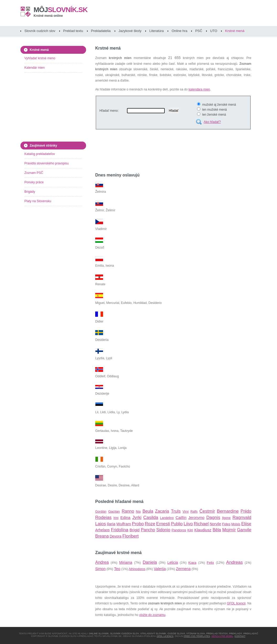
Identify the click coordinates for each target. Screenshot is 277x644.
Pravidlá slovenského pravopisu (47, 163)
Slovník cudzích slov (40, 31)
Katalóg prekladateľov (40, 154)
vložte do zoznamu (152, 615)
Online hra (179, 31)
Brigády (30, 192)
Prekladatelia (101, 31)
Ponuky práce (34, 182)
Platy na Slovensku (38, 201)
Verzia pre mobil (222, 636)
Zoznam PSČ (34, 173)
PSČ (199, 31)
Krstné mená (235, 31)
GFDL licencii (236, 603)
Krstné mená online (48, 16)
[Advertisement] (157, 152)
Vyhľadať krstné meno (40, 58)
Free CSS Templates (197, 636)
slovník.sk (61, 10)
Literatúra (156, 31)
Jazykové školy (130, 31)
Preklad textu (73, 31)
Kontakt (240, 636)
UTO (214, 31)
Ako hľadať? (212, 122)
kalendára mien (199, 89)
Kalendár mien (34, 68)
